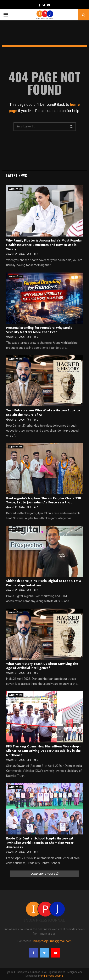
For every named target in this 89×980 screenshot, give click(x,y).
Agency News (16, 189)
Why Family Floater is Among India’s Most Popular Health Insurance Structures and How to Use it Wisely (44, 245)
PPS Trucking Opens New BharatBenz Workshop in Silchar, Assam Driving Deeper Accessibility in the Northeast (44, 751)
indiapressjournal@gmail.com (52, 941)
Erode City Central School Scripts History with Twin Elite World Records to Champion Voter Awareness (41, 843)
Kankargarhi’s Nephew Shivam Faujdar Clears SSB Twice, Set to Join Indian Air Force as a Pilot (44, 501)
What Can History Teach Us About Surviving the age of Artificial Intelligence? (42, 666)
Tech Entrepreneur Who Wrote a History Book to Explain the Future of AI (43, 413)
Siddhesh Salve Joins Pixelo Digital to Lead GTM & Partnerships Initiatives (44, 583)
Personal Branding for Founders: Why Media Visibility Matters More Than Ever (39, 330)
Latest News (16, 176)
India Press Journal (52, 976)
